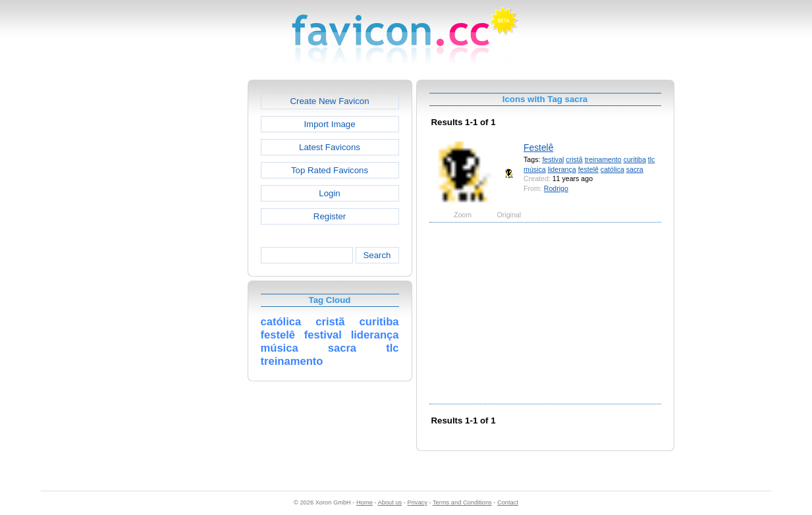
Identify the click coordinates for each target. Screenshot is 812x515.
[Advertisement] (191, 277)
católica (612, 169)
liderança (562, 169)
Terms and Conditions (462, 502)
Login (329, 193)
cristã (574, 159)
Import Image (329, 124)
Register (330, 216)
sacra (635, 169)
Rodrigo (556, 188)
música (535, 169)
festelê (588, 169)
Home (365, 502)
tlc (652, 159)
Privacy (417, 502)
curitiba (635, 159)
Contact (508, 502)
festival (553, 159)
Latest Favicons (330, 147)
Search (377, 255)
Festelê (538, 148)
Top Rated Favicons (330, 170)
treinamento (603, 159)
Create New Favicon (329, 101)
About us (390, 502)
